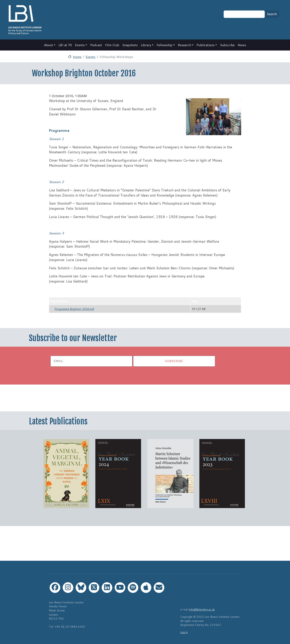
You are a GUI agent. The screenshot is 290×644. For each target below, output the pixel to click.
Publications (206, 45)
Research (185, 45)
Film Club (112, 45)
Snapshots (130, 45)
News (242, 45)
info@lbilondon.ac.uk (202, 609)
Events (80, 45)
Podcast (96, 45)
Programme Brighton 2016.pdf (74, 309)
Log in (184, 632)
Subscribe (227, 45)
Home (77, 57)
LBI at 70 (65, 45)
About (48, 45)
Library (146, 45)
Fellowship (165, 45)
